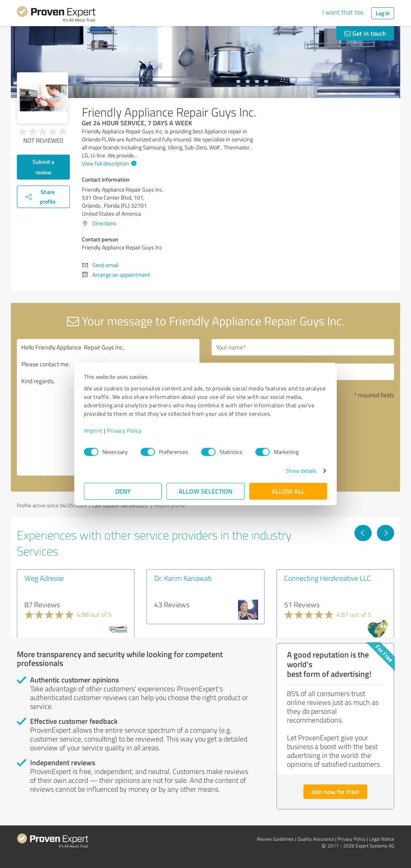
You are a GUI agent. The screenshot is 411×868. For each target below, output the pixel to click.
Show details (301, 471)
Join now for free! (335, 791)
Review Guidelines (275, 839)
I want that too (343, 12)
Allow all (288, 491)
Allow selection (205, 491)
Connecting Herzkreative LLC (328, 578)
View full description (108, 163)
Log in (383, 13)
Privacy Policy (124, 430)
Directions (104, 223)
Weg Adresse (44, 578)
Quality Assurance (316, 839)
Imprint (93, 430)
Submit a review (43, 167)
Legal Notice (382, 839)
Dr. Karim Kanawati (183, 578)
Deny (123, 491)
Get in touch (365, 33)
